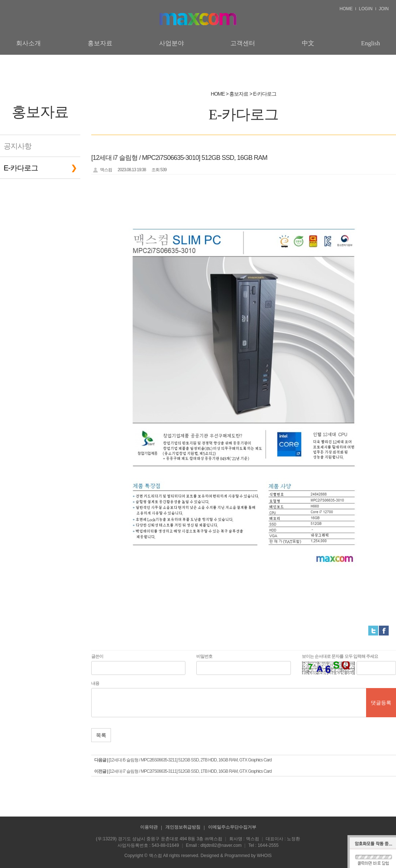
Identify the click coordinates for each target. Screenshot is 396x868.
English (370, 43)
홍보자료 (100, 43)
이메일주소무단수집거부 (232, 827)
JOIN (384, 9)
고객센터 (243, 43)
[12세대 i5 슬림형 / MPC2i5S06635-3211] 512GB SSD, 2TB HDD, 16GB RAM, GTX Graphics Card (190, 760)
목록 (101, 735)
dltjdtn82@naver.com (221, 845)
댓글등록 (381, 703)
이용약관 (149, 827)
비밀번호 (204, 656)
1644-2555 (268, 845)
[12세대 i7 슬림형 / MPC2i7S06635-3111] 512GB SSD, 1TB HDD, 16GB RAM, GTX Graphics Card (190, 771)
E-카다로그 (21, 168)
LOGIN (366, 9)
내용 (95, 683)
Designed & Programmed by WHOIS (236, 856)
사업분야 (172, 43)
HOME (346, 9)
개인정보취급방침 (183, 827)
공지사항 (18, 146)
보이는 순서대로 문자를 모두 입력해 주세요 (340, 656)
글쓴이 (97, 656)
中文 (308, 43)
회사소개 (28, 43)
